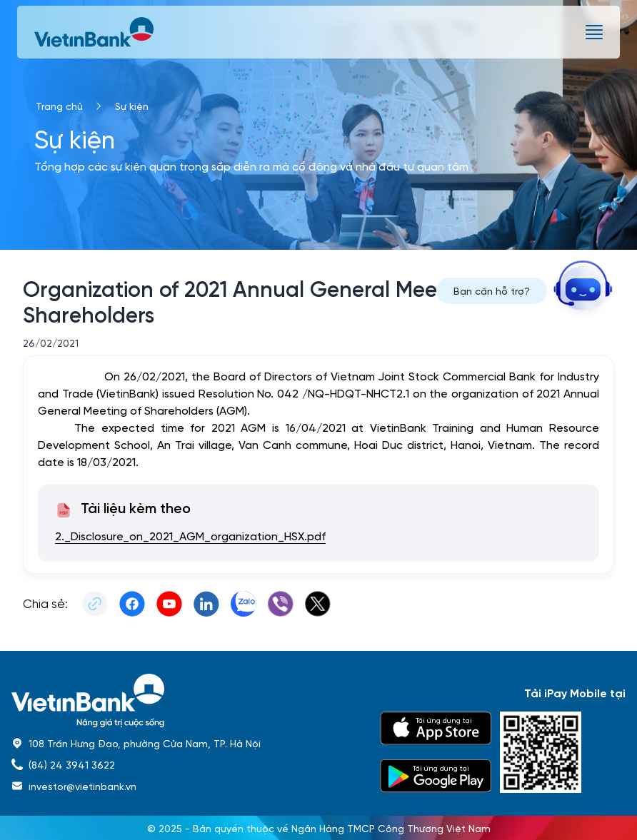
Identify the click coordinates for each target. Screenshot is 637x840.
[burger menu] (594, 32)
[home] (187, 700)
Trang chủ (59, 106)
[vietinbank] (95, 32)
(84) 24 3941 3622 (72, 764)
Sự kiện (132, 106)
